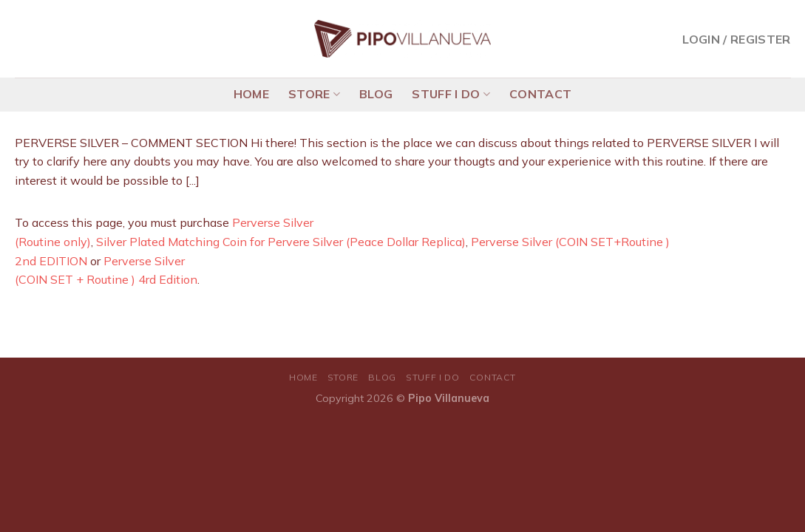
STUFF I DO (451, 94)
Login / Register (736, 39)
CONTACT (540, 94)
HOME (251, 94)
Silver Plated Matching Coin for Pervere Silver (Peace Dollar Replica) (281, 242)
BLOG (376, 94)
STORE (314, 94)
